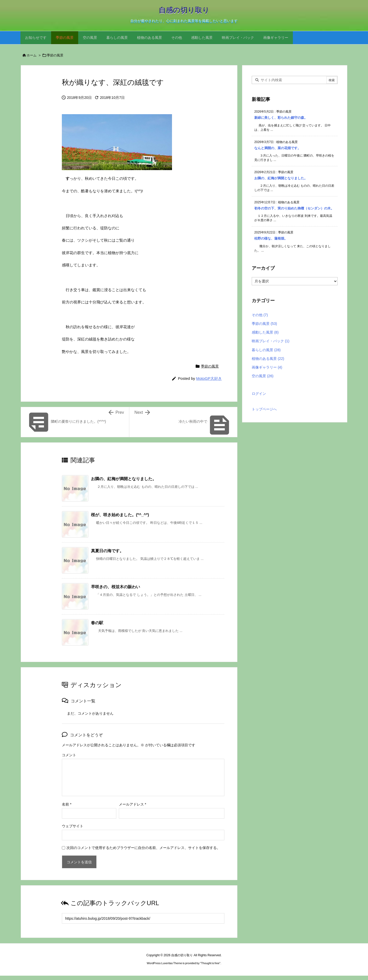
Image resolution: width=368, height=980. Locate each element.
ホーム (32, 55)
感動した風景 (265, 332)
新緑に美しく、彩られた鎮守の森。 (281, 118)
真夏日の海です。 (107, 551)
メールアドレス (133, 804)
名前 (67, 804)
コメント (69, 755)
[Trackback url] (143, 918)
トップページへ (264, 409)
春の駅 (97, 623)
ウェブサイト (73, 826)
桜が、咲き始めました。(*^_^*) (120, 515)
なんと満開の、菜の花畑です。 (278, 148)
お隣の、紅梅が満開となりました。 (124, 479)
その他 (260, 315)
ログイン (259, 394)
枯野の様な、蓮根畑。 (271, 238)
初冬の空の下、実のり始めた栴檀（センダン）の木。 (294, 208)
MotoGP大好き (209, 378)
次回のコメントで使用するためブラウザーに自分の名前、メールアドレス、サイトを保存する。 (143, 848)
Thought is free (210, 963)
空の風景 (263, 376)
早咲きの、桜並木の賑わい (116, 587)
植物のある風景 (268, 359)
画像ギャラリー (267, 367)
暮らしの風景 (266, 350)
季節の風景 (55, 55)
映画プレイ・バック (271, 341)
